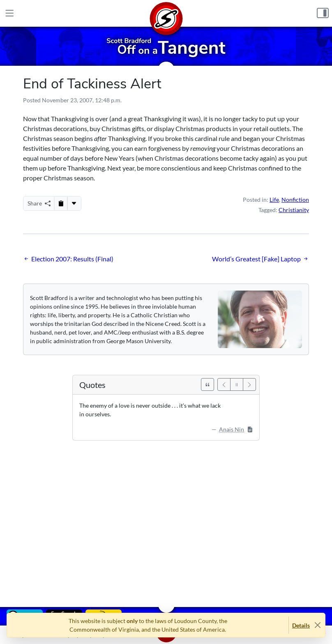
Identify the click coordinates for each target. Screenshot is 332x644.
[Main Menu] (9, 13)
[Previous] (224, 384)
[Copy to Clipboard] (61, 203)
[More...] (74, 203)
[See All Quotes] (207, 384)
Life (274, 200)
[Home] (166, 13)
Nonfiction (295, 200)
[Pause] (237, 384)
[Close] (317, 625)
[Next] (249, 384)
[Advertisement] (166, 518)
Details (301, 625)
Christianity (294, 210)
